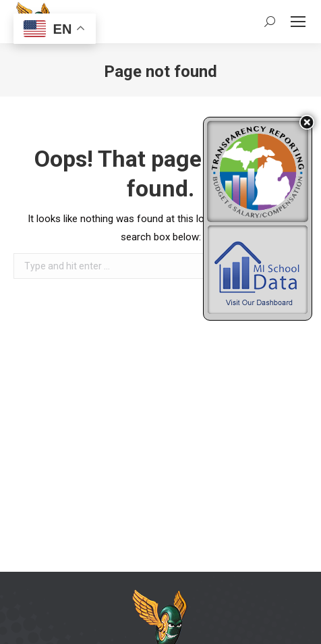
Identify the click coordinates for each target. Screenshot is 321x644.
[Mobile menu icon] (298, 22)
